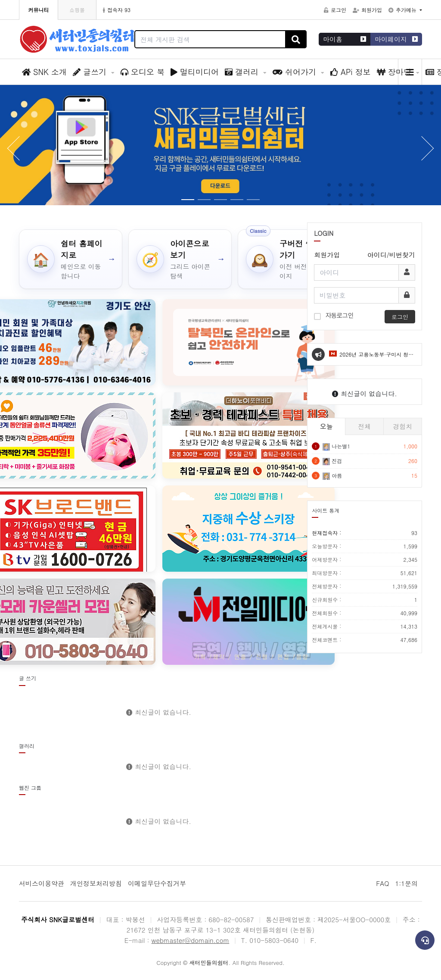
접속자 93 (117, 10)
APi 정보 (351, 72)
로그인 (335, 10)
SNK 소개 (44, 72)
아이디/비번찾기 (391, 255)
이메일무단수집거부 (157, 883)
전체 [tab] (364, 426)
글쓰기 (91, 72)
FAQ (382, 883)
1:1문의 (406, 883)
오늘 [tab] (326, 426)
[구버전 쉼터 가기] (289, 259)
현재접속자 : (365, 533)
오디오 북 (143, 72)
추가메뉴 (403, 10)
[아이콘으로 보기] (180, 259)
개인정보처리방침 (96, 883)
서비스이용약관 (42, 883)
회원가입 (367, 10)
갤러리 (243, 72)
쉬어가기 (296, 72)
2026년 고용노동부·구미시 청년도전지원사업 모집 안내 (371, 358)
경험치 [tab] (402, 426)
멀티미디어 (195, 72)
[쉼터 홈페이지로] (71, 259)
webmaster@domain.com (191, 940)
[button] (428, 148)
